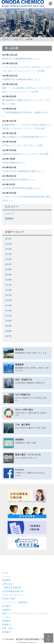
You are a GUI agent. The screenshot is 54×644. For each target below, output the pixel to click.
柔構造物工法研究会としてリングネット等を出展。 (26, 154)
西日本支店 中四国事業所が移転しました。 (22, 59)
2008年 (8, 331)
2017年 (8, 285)
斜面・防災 (7, 628)
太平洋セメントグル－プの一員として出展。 (23, 145)
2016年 (8, 290)
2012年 (8, 311)
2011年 (8, 316)
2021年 (8, 264)
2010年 (8, 321)
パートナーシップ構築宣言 (15, 602)
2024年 (8, 249)
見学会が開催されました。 (15, 163)
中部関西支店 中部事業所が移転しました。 (22, 79)
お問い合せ (7, 584)
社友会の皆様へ (10, 599)
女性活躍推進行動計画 (13, 591)
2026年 (8, 239)
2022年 (8, 259)
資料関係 (9, 219)
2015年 (8, 295)
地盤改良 (6, 610)
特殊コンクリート (25, 613)
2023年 (8, 254)
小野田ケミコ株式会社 (13, 39)
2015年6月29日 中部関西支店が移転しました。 (24, 171)
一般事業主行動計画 (12, 588)
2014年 (8, 300)
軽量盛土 (6, 625)
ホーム (5, 573)
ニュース (9, 213)
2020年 (8, 269)
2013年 (8, 305)
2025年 (8, 244)
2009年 (8, 326)
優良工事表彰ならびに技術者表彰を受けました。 (25, 137)
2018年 (8, 280)
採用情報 (6, 580)
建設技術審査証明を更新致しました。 (20, 180)
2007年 (8, 336)
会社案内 (6, 606)
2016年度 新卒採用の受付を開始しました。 (23, 188)
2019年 (8, 275)
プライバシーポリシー (13, 595)
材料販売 (6, 632)
